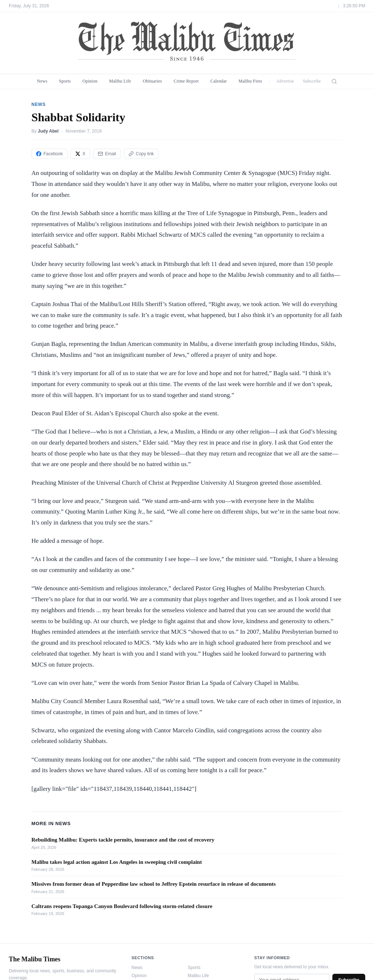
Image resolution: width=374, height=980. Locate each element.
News (42, 81)
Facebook (49, 154)
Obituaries (152, 81)
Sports (65, 81)
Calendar (219, 81)
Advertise (285, 81)
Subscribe (312, 81)
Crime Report (186, 81)
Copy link (141, 154)
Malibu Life (120, 81)
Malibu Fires (250, 81)
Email (107, 154)
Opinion (90, 81)
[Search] (334, 81)
